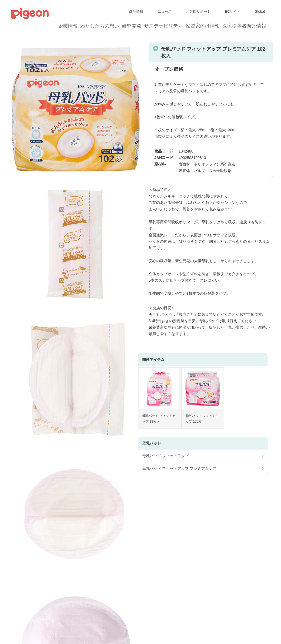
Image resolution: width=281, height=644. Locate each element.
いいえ (194, 346)
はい (108, 346)
